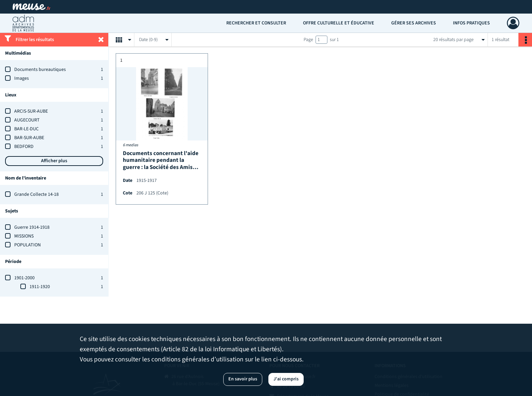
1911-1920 (40, 287)
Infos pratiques (471, 23)
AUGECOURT (27, 120)
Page (308, 40)
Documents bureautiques (40, 70)
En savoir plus (243, 379)
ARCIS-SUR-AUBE (31, 111)
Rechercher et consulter (256, 23)
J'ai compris (286, 379)
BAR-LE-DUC (26, 129)
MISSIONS (24, 236)
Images (22, 78)
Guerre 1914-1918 (32, 227)
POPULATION (27, 245)
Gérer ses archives (414, 23)
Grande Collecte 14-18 (36, 194)
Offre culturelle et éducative (339, 23)
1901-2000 (24, 278)
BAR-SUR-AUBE (29, 138)
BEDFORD (24, 147)
